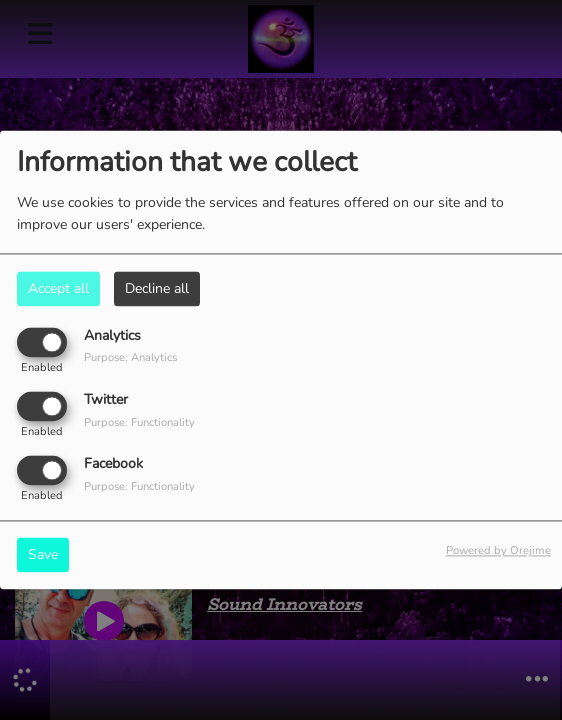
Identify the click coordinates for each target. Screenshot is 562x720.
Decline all (157, 288)
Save (43, 555)
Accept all (58, 288)
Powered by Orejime (498, 551)
